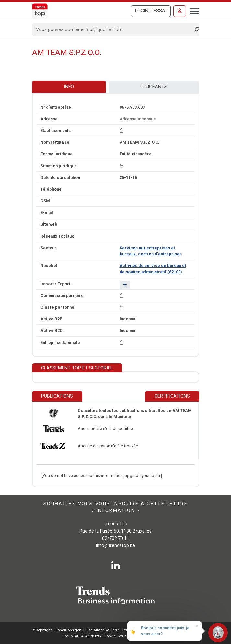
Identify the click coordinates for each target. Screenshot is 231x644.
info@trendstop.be (115, 546)
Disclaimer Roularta (102, 630)
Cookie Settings (118, 636)
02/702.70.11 (116, 539)
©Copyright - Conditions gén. (57, 630)
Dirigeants (154, 87)
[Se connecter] (180, 11)
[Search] (114, 29)
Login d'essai (151, 11)
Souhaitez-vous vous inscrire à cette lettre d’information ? (115, 507)
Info (69, 87)
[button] (125, 285)
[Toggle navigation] (193, 10)
